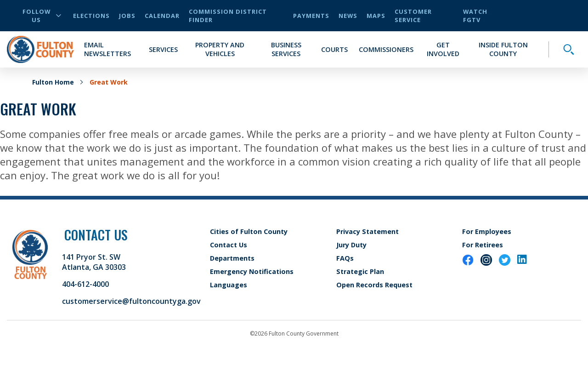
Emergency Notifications (252, 271)
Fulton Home (53, 82)
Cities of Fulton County (249, 231)
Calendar (162, 16)
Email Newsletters (107, 49)
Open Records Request (374, 285)
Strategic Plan (360, 271)
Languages (229, 285)
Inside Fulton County (503, 49)
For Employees (487, 231)
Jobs (127, 16)
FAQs (345, 258)
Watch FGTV (475, 16)
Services (163, 49)
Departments (232, 258)
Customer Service (413, 16)
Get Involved (443, 49)
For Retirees (483, 245)
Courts (334, 49)
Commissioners (386, 49)
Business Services (286, 49)
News (348, 16)
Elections (91, 16)
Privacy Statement (367, 231)
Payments (311, 16)
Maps (376, 16)
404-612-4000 (85, 284)
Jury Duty (351, 245)
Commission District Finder (228, 16)
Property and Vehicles (220, 49)
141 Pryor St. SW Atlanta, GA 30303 (94, 262)
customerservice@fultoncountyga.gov (131, 301)
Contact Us (229, 245)
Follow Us (42, 16)
